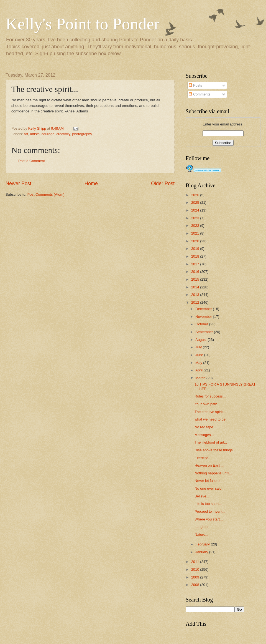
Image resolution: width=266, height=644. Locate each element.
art (26, 134)
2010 (196, 569)
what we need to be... (211, 419)
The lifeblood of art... (211, 442)
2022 (196, 226)
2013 (196, 295)
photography (82, 134)
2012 (196, 302)
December (204, 309)
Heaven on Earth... (209, 465)
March (201, 378)
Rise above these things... (215, 450)
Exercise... (203, 458)
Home (91, 183)
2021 (196, 233)
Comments (199, 94)
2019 (196, 249)
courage (48, 134)
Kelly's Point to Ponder (83, 24)
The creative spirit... (210, 412)
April (199, 370)
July (199, 347)
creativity (63, 134)
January (202, 552)
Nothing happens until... (213, 473)
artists (35, 134)
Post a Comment (32, 161)
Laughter (202, 527)
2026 (196, 195)
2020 (196, 241)
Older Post (163, 183)
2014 (196, 287)
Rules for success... (210, 396)
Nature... (201, 534)
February (203, 544)
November (204, 317)
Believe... (202, 496)
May (199, 363)
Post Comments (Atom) (46, 194)
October (202, 324)
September (205, 332)
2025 (196, 202)
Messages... (204, 435)
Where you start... (209, 519)
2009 (196, 577)
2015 (196, 279)
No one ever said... (209, 488)
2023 (196, 218)
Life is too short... (208, 504)
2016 (196, 272)
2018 (196, 256)
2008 (196, 585)
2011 (196, 562)
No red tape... (205, 427)
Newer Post (18, 183)
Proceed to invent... (210, 511)
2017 (196, 264)
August (201, 340)
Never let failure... (209, 481)
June (200, 355)
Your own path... (207, 404)
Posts (195, 85)
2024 (196, 210)
